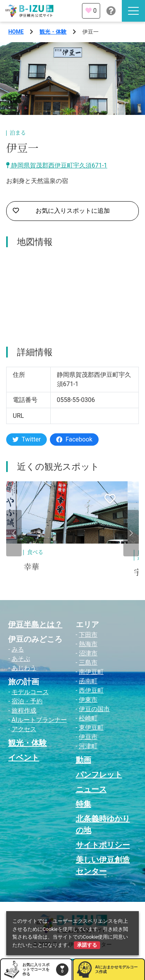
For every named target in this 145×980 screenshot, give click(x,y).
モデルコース (30, 692)
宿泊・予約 (27, 701)
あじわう (24, 668)
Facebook (74, 439)
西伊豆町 (91, 690)
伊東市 (88, 700)
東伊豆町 (91, 728)
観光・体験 (53, 32)
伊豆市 (88, 737)
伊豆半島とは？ (35, 624)
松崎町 (88, 718)
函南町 (88, 681)
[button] (14, 533)
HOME (16, 32)
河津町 (88, 746)
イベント (24, 758)
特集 (84, 804)
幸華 (31, 567)
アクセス (24, 729)
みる (18, 649)
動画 (84, 760)
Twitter (26, 439)
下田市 (88, 635)
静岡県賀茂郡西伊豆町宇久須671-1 (57, 165)
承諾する (87, 945)
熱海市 (88, 644)
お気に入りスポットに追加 (61, 211)
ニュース (91, 789)
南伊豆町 (91, 672)
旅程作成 (24, 711)
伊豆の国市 (94, 709)
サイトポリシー (103, 845)
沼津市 (88, 653)
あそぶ (21, 659)
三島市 (88, 663)
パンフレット (99, 775)
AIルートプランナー (39, 720)
